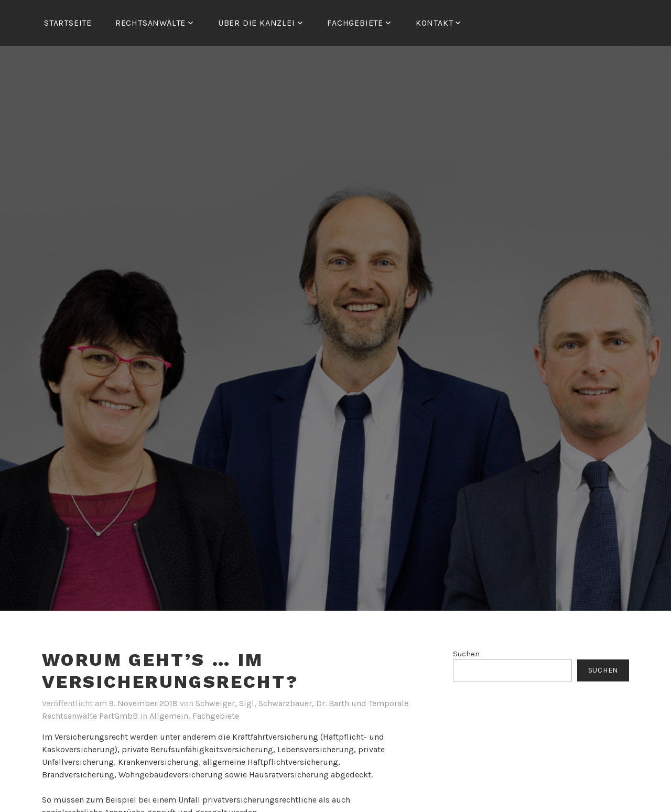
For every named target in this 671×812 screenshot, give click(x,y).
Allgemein (169, 716)
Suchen (466, 654)
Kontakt (435, 23)
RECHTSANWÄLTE (150, 23)
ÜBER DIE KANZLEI (257, 23)
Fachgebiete (216, 716)
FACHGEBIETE (355, 23)
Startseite (68, 23)
